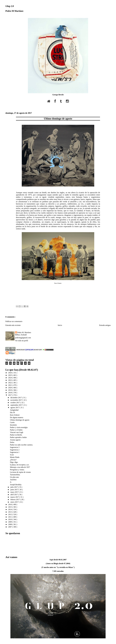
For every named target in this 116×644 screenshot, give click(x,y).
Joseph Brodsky (16, 485)
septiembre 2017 (17, 405)
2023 (10, 380)
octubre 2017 (15, 403)
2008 (10, 524)
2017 (10, 395)
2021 (10, 385)
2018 (10, 393)
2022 (10, 383)
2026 (10, 373)
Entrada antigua (105, 325)
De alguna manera (17, 417)
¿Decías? (13, 460)
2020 (10, 388)
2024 (10, 378)
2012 (10, 514)
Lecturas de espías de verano (20, 472)
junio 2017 (15, 490)
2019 (10, 390)
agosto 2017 (15, 408)
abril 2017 (14, 495)
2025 (10, 375)
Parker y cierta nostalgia (19, 427)
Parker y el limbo (16, 430)
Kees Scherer (15, 415)
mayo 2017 (15, 492)
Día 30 (12, 412)
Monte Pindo (15, 457)
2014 (10, 509)
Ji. (11, 482)
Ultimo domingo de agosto (58, 119)
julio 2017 (14, 487)
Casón (12, 422)
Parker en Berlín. (16, 435)
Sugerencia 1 (15, 452)
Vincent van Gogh (17, 432)
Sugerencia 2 (15, 450)
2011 (10, 517)
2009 (10, 522)
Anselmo (13, 480)
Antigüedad (14, 410)
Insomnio (13, 425)
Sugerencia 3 (15, 447)
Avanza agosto (15, 440)
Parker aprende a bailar (18, 437)
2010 (10, 519)
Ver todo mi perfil (22, 341)
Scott (12, 455)
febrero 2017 (15, 500)
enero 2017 (15, 502)
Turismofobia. (15, 475)
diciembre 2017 (16, 398)
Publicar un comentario (14, 321)
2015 (10, 507)
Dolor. (12, 442)
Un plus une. (15, 477)
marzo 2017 (15, 497)
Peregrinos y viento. (17, 470)
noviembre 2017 (17, 400)
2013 (10, 512)
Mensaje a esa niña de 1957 (20, 467)
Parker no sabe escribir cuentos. (21, 445)
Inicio (60, 325)
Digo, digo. (14, 462)
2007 (10, 527)
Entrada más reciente (13, 325)
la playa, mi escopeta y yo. (20, 465)
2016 (10, 504)
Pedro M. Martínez (24, 332)
